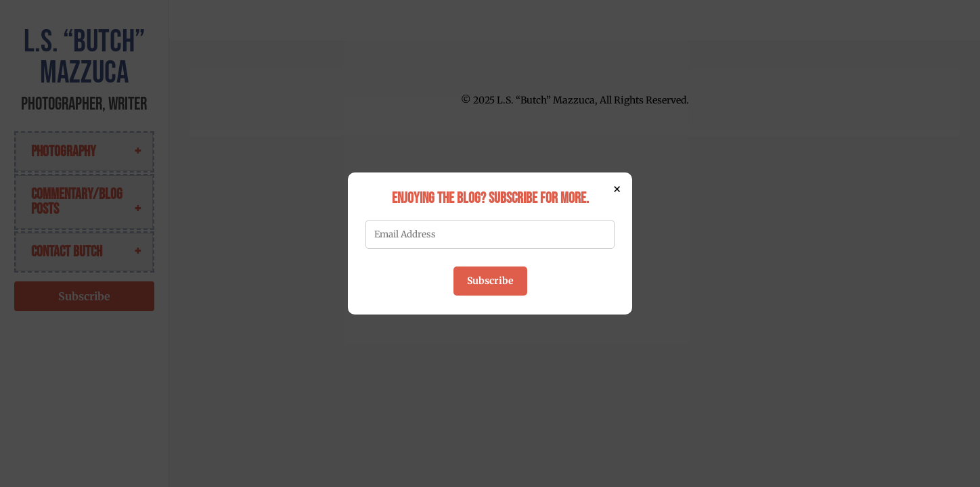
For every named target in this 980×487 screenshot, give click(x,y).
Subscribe (490, 281)
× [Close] (617, 188)
